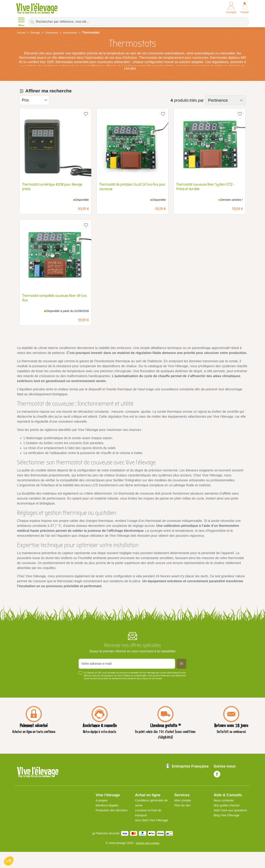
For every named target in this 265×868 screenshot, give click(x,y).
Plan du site (183, 816)
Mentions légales (108, 816)
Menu (21, 22)
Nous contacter (225, 811)
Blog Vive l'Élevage (228, 831)
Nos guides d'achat (228, 816)
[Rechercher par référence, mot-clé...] (139, 22)
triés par (197, 111)
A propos (102, 811)
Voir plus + (24, 696)
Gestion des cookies (148, 859)
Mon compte (183, 811)
